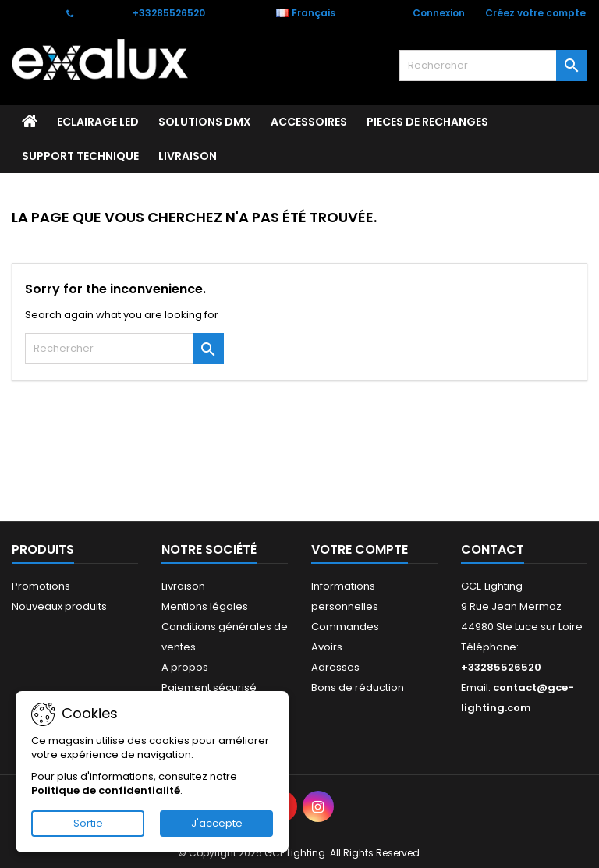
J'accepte (217, 823)
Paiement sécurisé (209, 687)
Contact (32, 13)
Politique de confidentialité (106, 790)
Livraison (188, 156)
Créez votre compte (535, 13)
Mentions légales (205, 606)
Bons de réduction (358, 687)
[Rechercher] (493, 66)
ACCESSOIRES (309, 122)
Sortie (88, 823)
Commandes (345, 627)
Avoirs (327, 647)
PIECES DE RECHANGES (427, 122)
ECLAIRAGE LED (98, 122)
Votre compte (360, 549)
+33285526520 (169, 13)
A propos (185, 667)
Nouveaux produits (59, 606)
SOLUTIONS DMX (205, 122)
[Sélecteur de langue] (314, 13)
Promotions (41, 586)
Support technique (80, 156)
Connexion (439, 13)
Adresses (335, 667)
